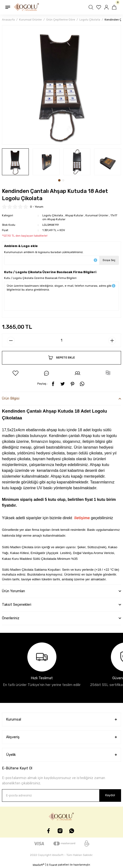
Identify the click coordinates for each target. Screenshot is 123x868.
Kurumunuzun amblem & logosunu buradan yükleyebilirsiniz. (44, 252)
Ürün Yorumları (13, 591)
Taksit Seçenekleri (17, 605)
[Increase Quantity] (112, 341)
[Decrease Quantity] (11, 341)
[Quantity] (61, 340)
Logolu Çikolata (53, 215)
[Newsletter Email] (61, 795)
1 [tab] (59, 180)
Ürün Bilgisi (11, 398)
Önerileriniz (11, 618)
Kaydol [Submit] (110, 795)
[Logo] (27, 7)
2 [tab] (63, 180)
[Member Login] (107, 7)
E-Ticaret (52, 865)
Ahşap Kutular (74, 215)
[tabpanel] (15, 162)
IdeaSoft (38, 865)
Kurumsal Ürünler (97, 215)
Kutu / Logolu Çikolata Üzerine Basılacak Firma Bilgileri (40, 278)
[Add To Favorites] (15, 373)
